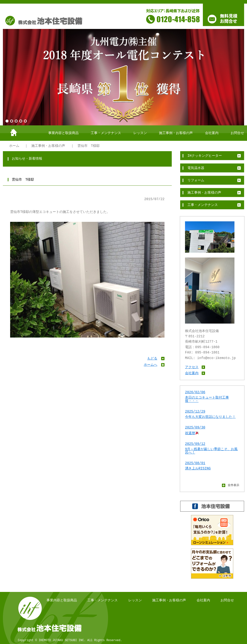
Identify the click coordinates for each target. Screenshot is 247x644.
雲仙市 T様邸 (89, 146)
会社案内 (212, 133)
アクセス (192, 367)
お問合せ (237, 133)
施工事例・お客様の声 (176, 133)
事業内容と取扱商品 (63, 133)
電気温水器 (196, 168)
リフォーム (196, 180)
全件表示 (233, 485)
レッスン (140, 133)
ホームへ (151, 365)
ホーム (14, 146)
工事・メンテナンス (106, 133)
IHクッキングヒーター (205, 156)
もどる (152, 358)
